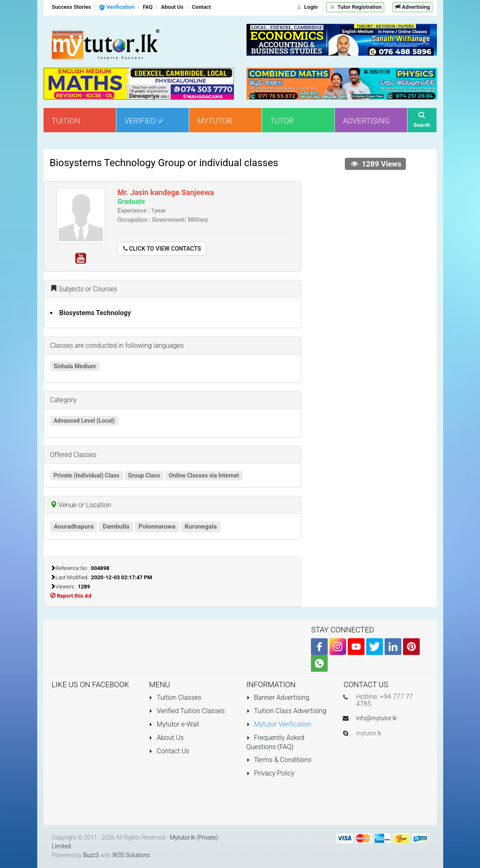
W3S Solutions (131, 855)
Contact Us (169, 751)
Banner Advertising (278, 697)
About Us (166, 738)
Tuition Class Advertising (286, 711)
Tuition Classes (175, 697)
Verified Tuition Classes (187, 711)
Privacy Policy (271, 773)
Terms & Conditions (279, 760)
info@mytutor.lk (376, 718)
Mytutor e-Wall (174, 724)
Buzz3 (91, 855)
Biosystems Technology (95, 313)
